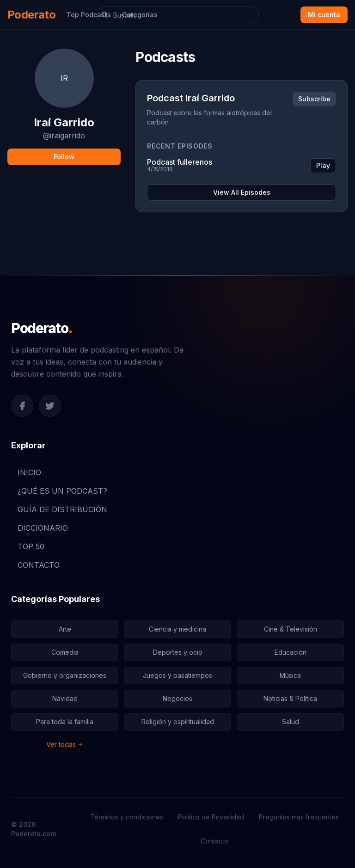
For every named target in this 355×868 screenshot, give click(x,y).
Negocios (177, 698)
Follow (64, 157)
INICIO (26, 472)
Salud (291, 722)
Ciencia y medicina (177, 629)
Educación (291, 652)
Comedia (65, 652)
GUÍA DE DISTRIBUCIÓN (59, 509)
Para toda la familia (65, 722)
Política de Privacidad (211, 817)
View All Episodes (242, 192)
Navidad (65, 698)
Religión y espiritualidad (178, 722)
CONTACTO (35, 565)
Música (290, 675)
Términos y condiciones (127, 817)
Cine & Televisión (291, 629)
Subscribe (314, 99)
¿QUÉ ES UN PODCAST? (59, 491)
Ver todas (65, 744)
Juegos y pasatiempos (177, 675)
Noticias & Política (290, 698)
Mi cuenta (324, 15)
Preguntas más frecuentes (299, 817)
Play (323, 165)
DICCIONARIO (40, 528)
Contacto (214, 841)
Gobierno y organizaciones (65, 675)
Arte (65, 629)
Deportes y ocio (178, 652)
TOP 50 (28, 546)
